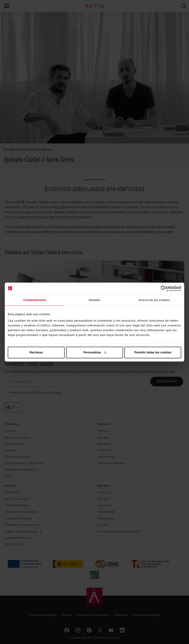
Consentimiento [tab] (35, 300)
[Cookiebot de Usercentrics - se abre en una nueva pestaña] (164, 289)
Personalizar (95, 352)
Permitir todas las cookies (153, 352)
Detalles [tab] (94, 300)
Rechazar (36, 352)
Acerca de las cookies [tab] (154, 300)
